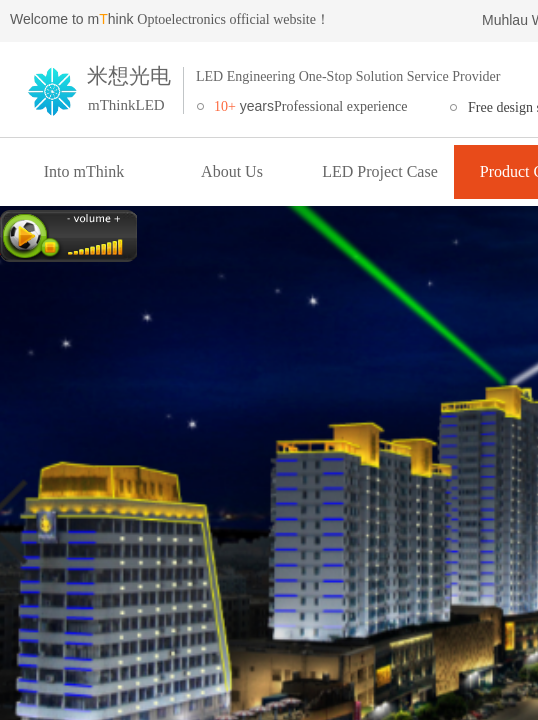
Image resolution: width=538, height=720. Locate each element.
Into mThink (84, 171)
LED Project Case (380, 171)
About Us (232, 171)
